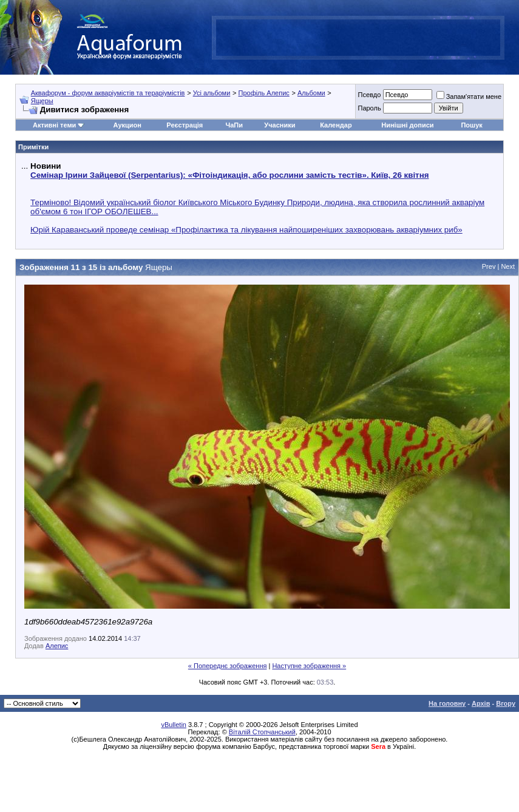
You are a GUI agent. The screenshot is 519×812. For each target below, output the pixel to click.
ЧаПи (235, 125)
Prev (489, 266)
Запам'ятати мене (469, 96)
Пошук (471, 125)
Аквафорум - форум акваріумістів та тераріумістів (108, 93)
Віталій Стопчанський (262, 732)
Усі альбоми (212, 93)
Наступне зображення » (309, 666)
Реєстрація (185, 125)
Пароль (369, 108)
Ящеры (42, 101)
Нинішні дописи (407, 125)
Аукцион (127, 125)
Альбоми (311, 93)
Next (508, 266)
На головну (447, 703)
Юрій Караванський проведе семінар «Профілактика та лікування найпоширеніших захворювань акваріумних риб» (246, 230)
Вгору (506, 703)
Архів (481, 703)
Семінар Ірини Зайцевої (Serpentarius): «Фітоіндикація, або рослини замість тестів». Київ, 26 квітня (229, 175)
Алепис (57, 646)
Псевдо (369, 95)
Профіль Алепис (263, 93)
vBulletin (174, 725)
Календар (336, 125)
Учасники (280, 125)
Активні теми (54, 125)
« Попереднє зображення (228, 666)
